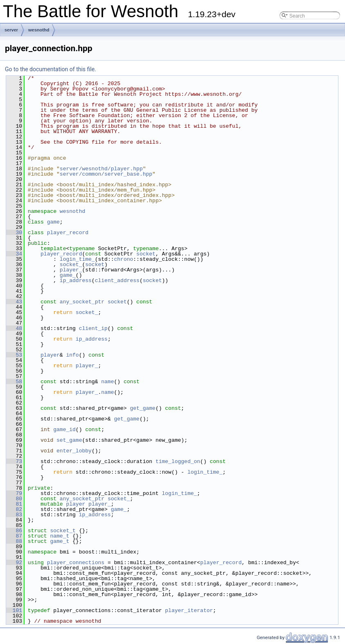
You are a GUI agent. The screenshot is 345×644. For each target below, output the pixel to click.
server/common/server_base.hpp (106, 174)
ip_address (76, 280)
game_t (60, 541)
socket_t (63, 531)
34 (14, 254)
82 (14, 509)
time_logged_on (178, 461)
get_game (142, 408)
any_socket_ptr (82, 302)
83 (14, 515)
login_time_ (77, 259)
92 (14, 563)
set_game (69, 440)
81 (14, 504)
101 (14, 610)
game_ (68, 275)
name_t (60, 536)
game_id (64, 429)
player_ (71, 270)
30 (14, 233)
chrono (123, 259)
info (72, 355)
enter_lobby (74, 451)
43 (14, 302)
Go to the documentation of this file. (51, 69)
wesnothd (39, 30)
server (11, 30)
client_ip (93, 328)
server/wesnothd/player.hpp (101, 169)
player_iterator (189, 610)
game (53, 222)
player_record (68, 233)
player (50, 355)
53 (14, 355)
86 (14, 531)
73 (14, 461)
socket (146, 254)
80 (14, 499)
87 (14, 536)
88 (14, 541)
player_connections (76, 563)
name (107, 382)
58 (14, 382)
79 (14, 493)
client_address (117, 280)
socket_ (71, 264)
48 (14, 328)
